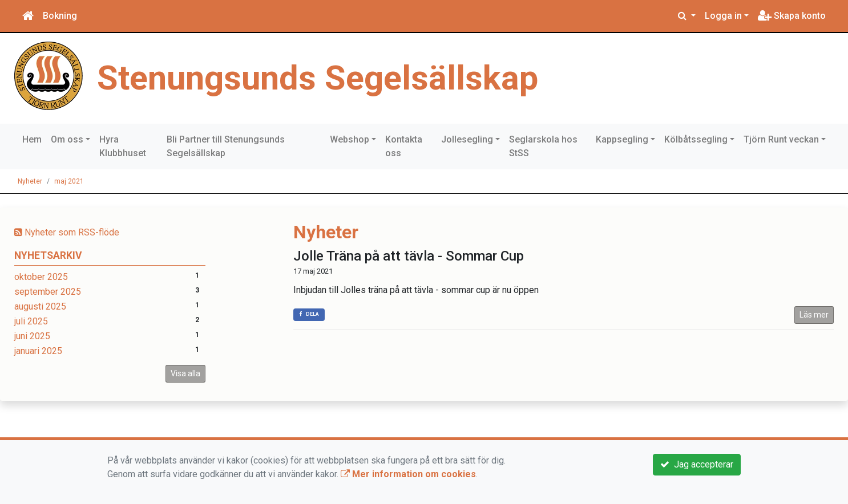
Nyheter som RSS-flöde (67, 232)
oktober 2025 (41, 277)
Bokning (60, 16)
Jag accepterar (697, 464)
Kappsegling (622, 139)
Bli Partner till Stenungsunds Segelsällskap (226, 146)
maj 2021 (69, 181)
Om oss (67, 139)
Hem (32, 139)
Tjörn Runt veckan (781, 139)
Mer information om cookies (408, 474)
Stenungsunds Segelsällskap (318, 78)
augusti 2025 (40, 306)
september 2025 (48, 292)
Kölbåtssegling (696, 139)
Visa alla (185, 373)
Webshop (350, 139)
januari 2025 (38, 351)
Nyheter (30, 181)
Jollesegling (467, 139)
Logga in (723, 16)
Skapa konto (792, 16)
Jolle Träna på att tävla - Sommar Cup (409, 256)
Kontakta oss (404, 146)
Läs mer (814, 315)
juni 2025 (32, 336)
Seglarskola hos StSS (543, 146)
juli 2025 (31, 321)
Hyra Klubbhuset (123, 146)
